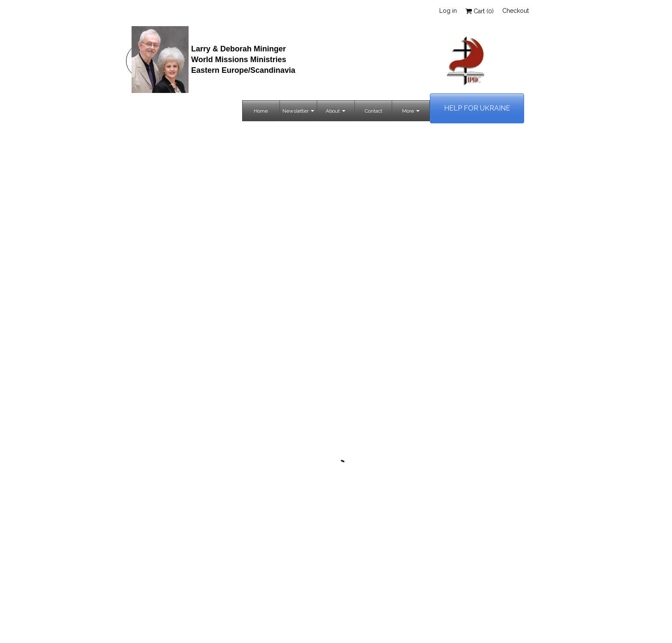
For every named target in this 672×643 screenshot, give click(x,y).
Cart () (480, 11)
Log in (448, 11)
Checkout (516, 11)
